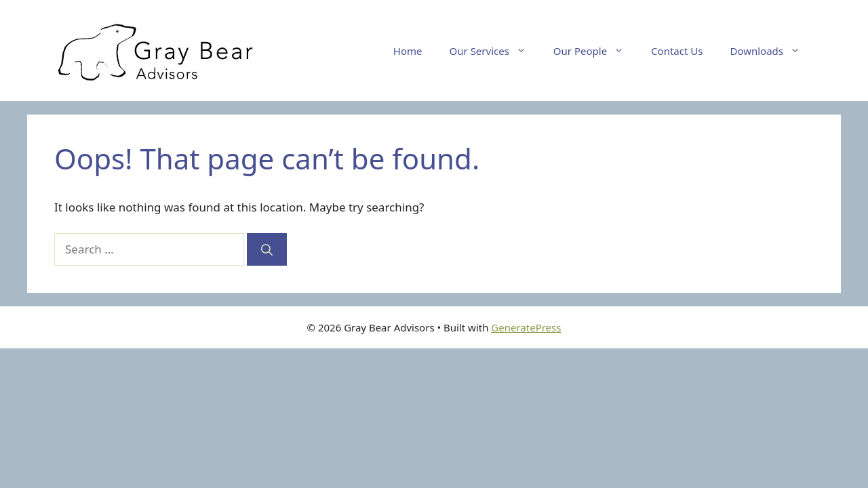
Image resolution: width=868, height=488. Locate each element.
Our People (595, 51)
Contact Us (677, 51)
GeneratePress (526, 327)
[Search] (267, 249)
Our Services (495, 51)
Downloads (772, 51)
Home (408, 51)
